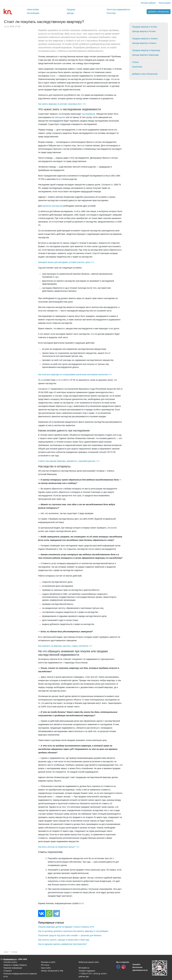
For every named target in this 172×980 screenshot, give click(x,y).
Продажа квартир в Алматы (145, 39)
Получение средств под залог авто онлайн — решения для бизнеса (70, 935)
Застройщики (33, 13)
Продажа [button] (71, 9)
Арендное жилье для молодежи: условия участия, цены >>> (66, 262)
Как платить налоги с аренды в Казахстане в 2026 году (64, 940)
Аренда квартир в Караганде (145, 55)
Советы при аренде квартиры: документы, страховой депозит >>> (69, 461)
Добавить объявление (159, 12)
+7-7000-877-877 (85, 974)
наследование (89, 114)
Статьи (135, 62)
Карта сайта (46, 968)
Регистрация (165, 3)
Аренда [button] (70, 13)
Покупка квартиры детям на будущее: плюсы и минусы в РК (66, 927)
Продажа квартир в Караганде (146, 50)
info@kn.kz (84, 968)
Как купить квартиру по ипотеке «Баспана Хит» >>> (62, 104)
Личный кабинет (148, 3)
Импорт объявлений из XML (52, 971)
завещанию (60, 117)
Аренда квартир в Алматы (144, 43)
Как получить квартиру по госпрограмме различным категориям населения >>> (75, 374)
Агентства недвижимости (118, 9)
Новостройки (33, 9)
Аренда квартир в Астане (144, 31)
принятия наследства (52, 206)
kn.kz (81, 903)
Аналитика (137, 67)
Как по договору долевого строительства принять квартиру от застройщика (73, 931)
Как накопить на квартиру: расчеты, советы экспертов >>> (65, 646)
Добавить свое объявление (145, 74)
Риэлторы (111, 13)
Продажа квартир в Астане (145, 27)
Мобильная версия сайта (89, 962)
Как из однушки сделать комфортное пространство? (62, 944)
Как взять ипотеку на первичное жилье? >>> (59, 847)
